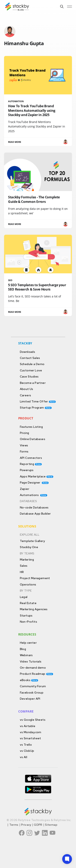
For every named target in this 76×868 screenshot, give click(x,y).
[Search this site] (62, 7)
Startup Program (36, 407)
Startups (26, 615)
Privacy (26, 825)
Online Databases (33, 439)
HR (22, 572)
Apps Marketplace (37, 476)
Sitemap (51, 825)
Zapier (25, 489)
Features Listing (31, 427)
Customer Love (31, 370)
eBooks (29, 680)
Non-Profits (28, 622)
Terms (14, 825)
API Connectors (31, 458)
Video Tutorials (31, 661)
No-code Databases (34, 507)
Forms (24, 451)
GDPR (38, 825)
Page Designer (34, 482)
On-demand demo (33, 667)
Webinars (26, 655)
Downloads (28, 352)
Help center (28, 643)
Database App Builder (35, 513)
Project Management (35, 578)
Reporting (31, 464)
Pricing (25, 433)
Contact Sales (30, 358)
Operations (28, 584)
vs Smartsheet (31, 738)
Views (24, 445)
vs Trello (26, 745)
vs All (24, 757)
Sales (24, 566)
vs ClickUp (27, 751)
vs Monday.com (31, 732)
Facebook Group (32, 692)
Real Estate (28, 603)
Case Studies (29, 376)
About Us (27, 389)
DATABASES (28, 501)
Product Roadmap (36, 674)
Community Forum (33, 686)
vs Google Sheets (33, 720)
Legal (24, 597)
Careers (26, 395)
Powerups (27, 470)
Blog (23, 649)
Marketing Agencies (34, 609)
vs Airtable (28, 726)
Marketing (27, 559)
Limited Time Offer (38, 401)
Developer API (30, 699)
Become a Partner (33, 383)
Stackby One (29, 547)
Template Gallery (32, 541)
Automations (34, 495)
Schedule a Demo (32, 364)
